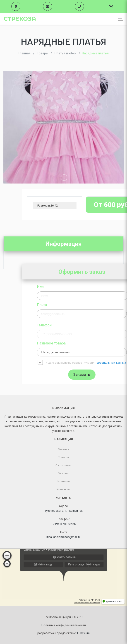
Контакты (63, 489)
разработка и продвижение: (63, 633)
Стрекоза (20, 19)
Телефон (73, 325)
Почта (71, 305)
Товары (63, 457)
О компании (63, 465)
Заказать (111, 374)
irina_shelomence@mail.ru (63, 537)
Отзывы (63, 473)
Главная (63, 449)
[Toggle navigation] (119, 19)
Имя (70, 287)
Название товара (80, 343)
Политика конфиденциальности (64, 625)
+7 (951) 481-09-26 (63, 524)
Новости (64, 481)
